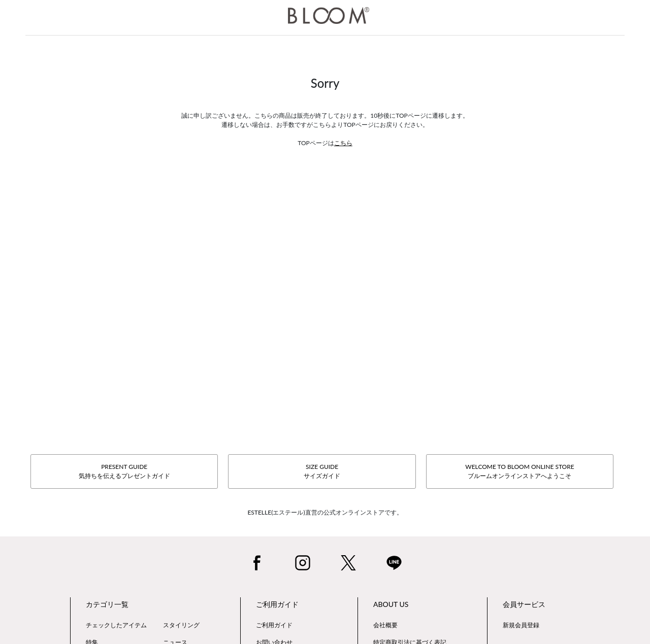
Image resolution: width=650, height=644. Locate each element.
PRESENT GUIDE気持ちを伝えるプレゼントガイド (124, 471)
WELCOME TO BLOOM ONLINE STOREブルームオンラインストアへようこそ (519, 471)
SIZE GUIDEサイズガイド (322, 471)
